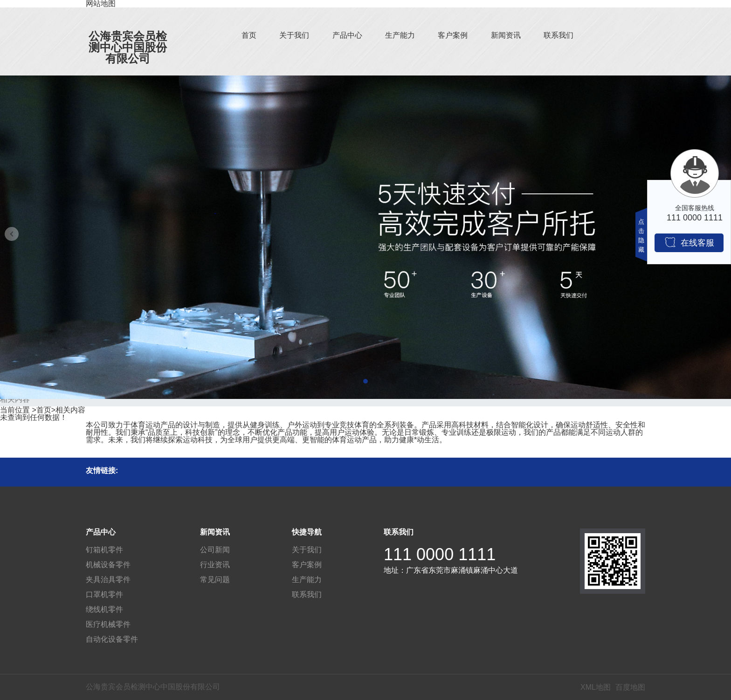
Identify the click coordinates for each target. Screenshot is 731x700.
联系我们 (559, 35)
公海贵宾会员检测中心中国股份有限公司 (128, 47)
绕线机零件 (104, 609)
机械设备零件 (108, 565)
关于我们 (294, 35)
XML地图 (596, 687)
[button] (365, 381)
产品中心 (347, 35)
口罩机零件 (104, 594)
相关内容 (70, 410)
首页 (249, 35)
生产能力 (400, 35)
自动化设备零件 (112, 639)
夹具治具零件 (108, 580)
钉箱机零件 (104, 550)
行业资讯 (215, 565)
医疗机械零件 (108, 624)
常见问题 (215, 580)
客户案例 (453, 35)
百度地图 (630, 687)
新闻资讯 (506, 35)
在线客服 (689, 242)
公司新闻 (215, 550)
